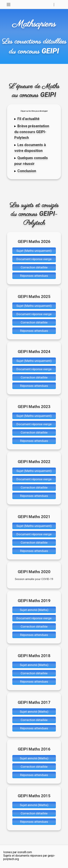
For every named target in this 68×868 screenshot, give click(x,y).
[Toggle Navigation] (9, 5)
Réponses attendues (34, 276)
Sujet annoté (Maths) (34, 610)
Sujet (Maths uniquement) (34, 251)
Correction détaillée (34, 267)
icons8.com (25, 852)
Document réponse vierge (34, 259)
